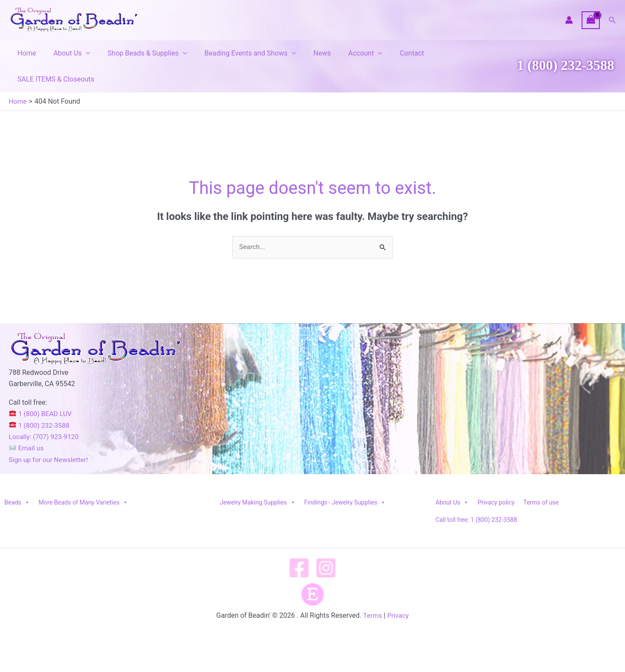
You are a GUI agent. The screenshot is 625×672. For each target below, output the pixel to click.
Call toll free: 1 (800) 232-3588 (476, 494)
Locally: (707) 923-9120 (45, 411)
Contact (389, 53)
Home (25, 53)
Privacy (398, 590)
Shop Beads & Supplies (139, 53)
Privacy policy (496, 477)
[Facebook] (299, 542)
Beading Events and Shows (238, 53)
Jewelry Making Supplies (258, 477)
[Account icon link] (569, 20)
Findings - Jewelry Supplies (345, 477)
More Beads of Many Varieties (83, 477)
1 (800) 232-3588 (566, 52)
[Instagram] (326, 542)
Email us (27, 422)
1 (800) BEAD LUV (41, 388)
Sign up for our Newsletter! (50, 434)
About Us (67, 53)
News (306, 53)
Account (346, 53)
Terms (372, 590)
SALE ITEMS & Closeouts (454, 53)
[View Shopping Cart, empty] (591, 20)
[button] (612, 20)
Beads (17, 477)
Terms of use (541, 477)
